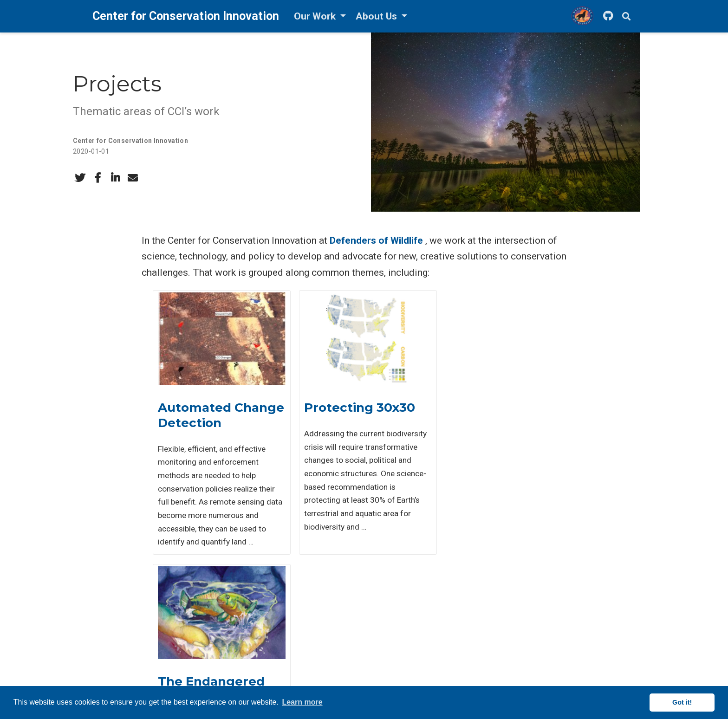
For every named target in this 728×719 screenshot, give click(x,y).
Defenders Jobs (490, 621)
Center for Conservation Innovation (130, 141)
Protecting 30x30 (353, 408)
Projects (292, 633)
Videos (290, 681)
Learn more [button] (302, 702)
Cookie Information (494, 669)
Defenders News (491, 633)
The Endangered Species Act (490, 415)
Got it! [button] (682, 702)
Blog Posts (297, 669)
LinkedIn (114, 669)
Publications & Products (317, 621)
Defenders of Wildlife (376, 240)
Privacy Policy (485, 657)
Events (290, 645)
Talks (287, 657)
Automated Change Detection (216, 415)
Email (103, 621)
